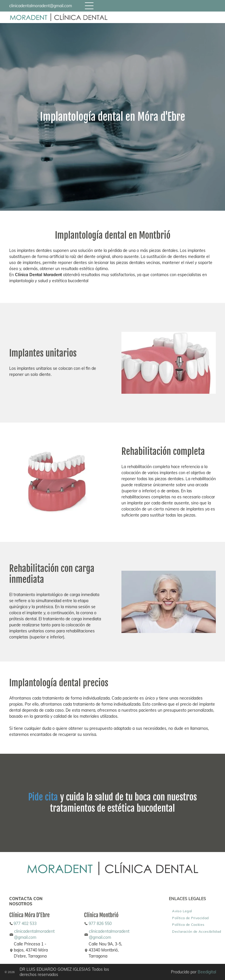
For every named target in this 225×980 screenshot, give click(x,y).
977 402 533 (25, 924)
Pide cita (43, 797)
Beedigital (207, 972)
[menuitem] (182, 911)
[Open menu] (89, 6)
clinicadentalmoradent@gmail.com (41, 6)
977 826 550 (100, 924)
